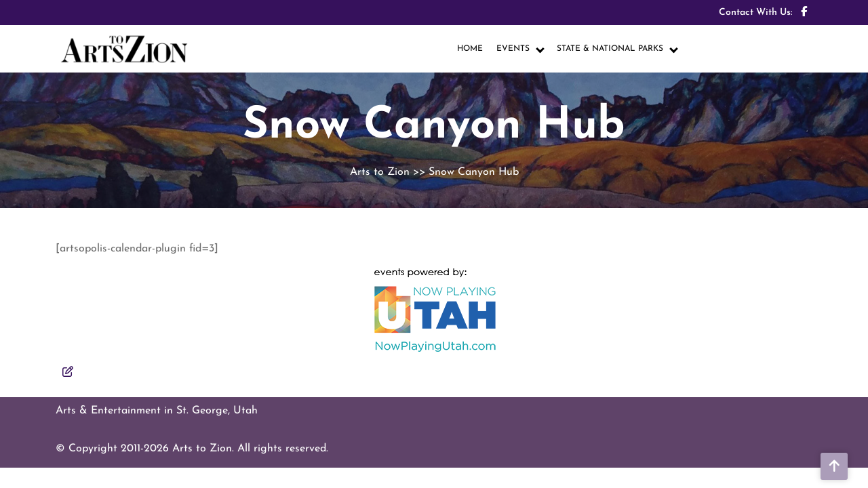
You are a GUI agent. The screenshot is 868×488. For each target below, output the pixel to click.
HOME (470, 49)
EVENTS (513, 49)
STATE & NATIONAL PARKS (610, 49)
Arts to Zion (380, 172)
